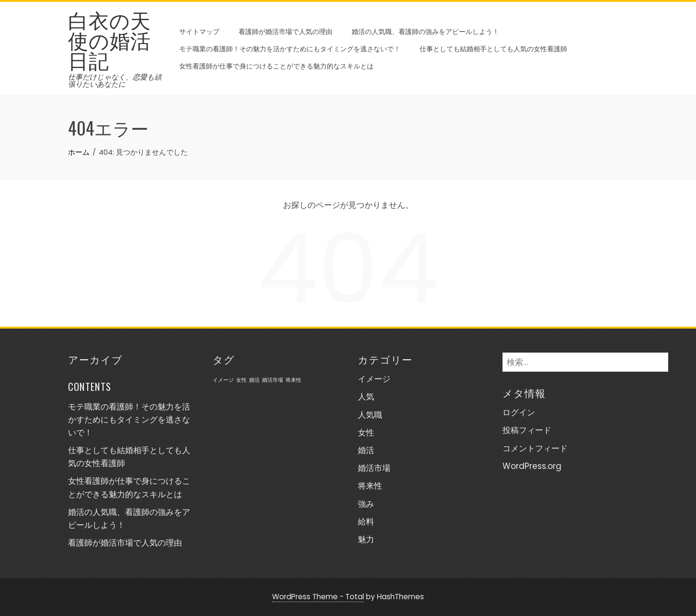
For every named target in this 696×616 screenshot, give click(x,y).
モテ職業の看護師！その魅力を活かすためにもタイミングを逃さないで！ (290, 48)
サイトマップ (199, 31)
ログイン (519, 412)
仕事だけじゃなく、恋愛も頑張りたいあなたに (115, 80)
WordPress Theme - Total (318, 597)
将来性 (370, 486)
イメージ (374, 379)
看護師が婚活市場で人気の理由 (285, 31)
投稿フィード (527, 430)
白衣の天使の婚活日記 (109, 39)
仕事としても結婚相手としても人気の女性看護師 (493, 48)
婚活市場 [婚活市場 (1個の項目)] (273, 380)
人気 (366, 397)
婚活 (366, 450)
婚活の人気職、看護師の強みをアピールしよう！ (425, 31)
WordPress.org (532, 466)
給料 (366, 522)
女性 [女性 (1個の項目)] (241, 380)
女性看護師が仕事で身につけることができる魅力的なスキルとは (276, 65)
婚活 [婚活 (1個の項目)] (254, 380)
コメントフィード (535, 448)
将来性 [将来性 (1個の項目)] (293, 380)
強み (366, 504)
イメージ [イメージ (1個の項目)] (223, 380)
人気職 (370, 415)
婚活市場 (374, 468)
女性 (366, 433)
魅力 (366, 539)
